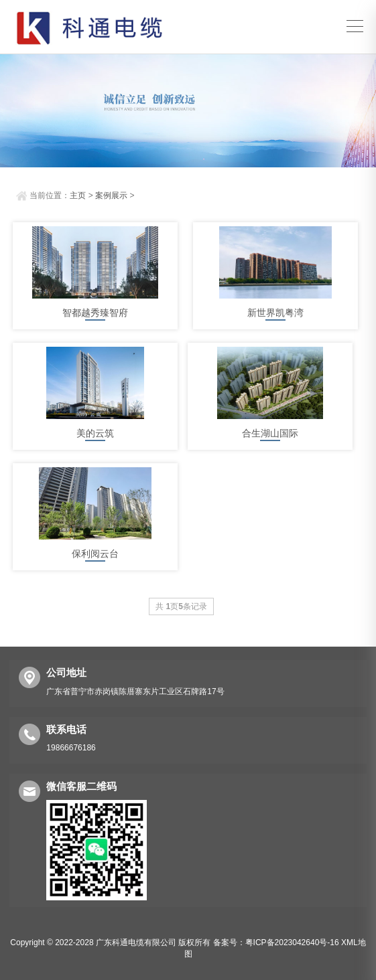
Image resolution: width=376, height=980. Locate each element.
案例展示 (111, 195)
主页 (78, 195)
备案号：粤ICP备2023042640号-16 (276, 943)
